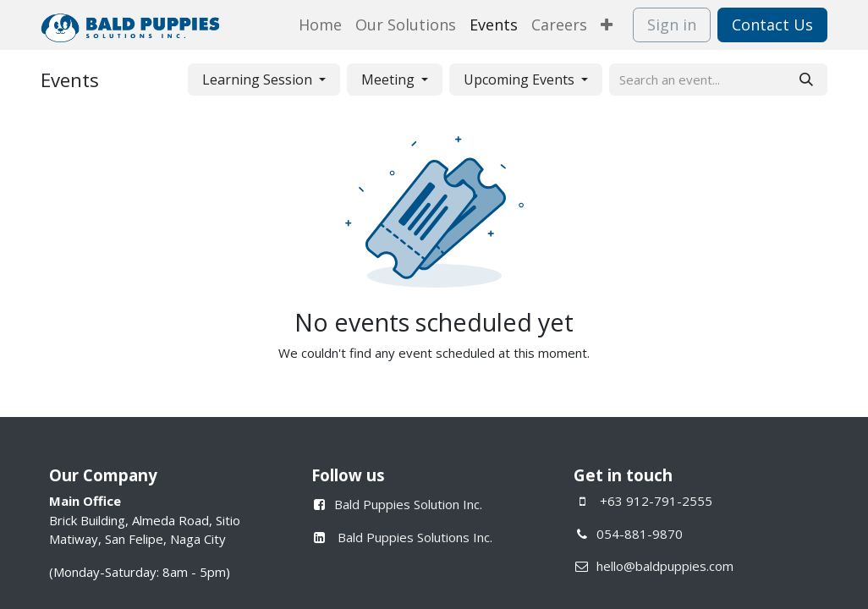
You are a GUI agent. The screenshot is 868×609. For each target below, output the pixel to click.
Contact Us (772, 25)
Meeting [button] (390, 80)
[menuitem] (320, 25)
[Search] (806, 80)
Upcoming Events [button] (521, 80)
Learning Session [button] (259, 80)
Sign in (672, 25)
